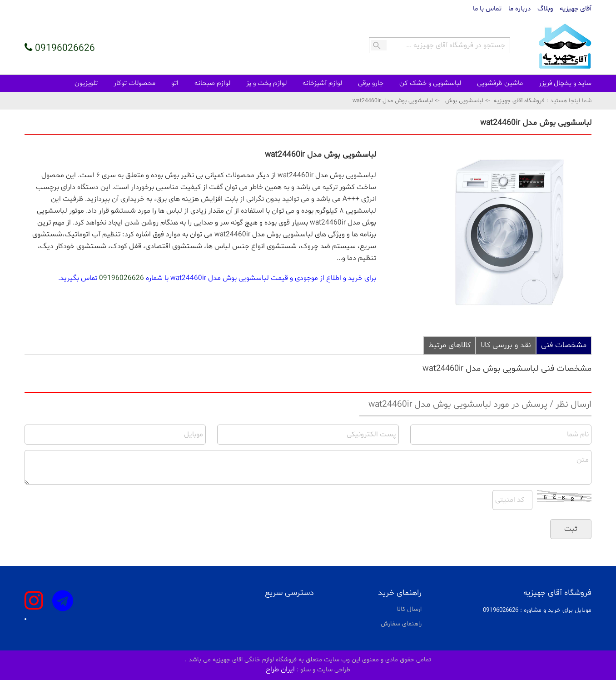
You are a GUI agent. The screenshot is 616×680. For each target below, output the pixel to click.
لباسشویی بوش (464, 101)
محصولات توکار (134, 83)
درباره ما (519, 9)
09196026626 (122, 278)
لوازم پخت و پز (266, 83)
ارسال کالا (409, 609)
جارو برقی (371, 83)
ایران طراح (280, 670)
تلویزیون (86, 83)
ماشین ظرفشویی (500, 83)
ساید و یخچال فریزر (565, 83)
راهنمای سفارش (401, 624)
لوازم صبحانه (212, 83)
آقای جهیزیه (576, 9)
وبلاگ (545, 9)
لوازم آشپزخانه (322, 83)
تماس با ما (487, 9)
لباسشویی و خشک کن (430, 83)
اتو (175, 83)
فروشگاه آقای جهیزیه (519, 101)
